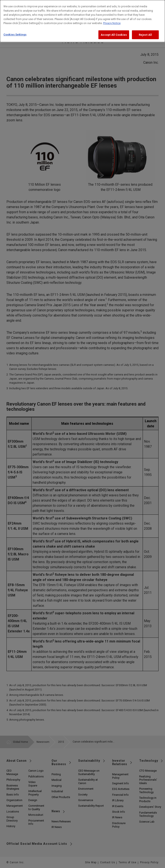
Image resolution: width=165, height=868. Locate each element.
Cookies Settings (15, 31)
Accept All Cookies (114, 31)
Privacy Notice (112, 19)
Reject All (145, 31)
